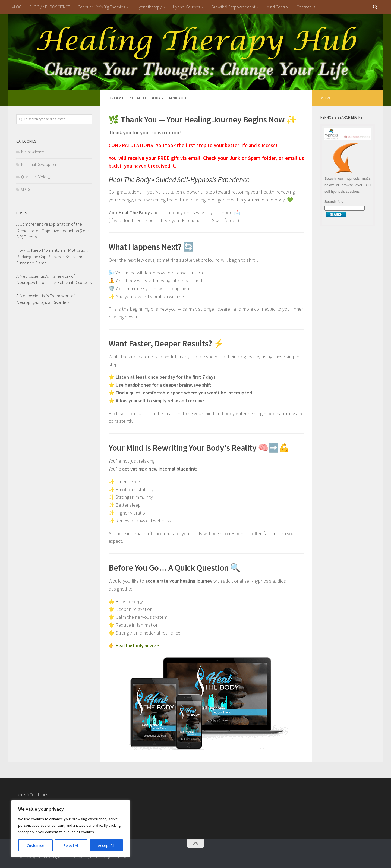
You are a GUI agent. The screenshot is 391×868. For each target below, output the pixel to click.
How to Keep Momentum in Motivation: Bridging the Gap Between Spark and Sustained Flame (52, 256)
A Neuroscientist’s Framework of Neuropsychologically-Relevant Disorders (54, 279)
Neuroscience (32, 152)
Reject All (71, 845)
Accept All (106, 845)
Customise (36, 845)
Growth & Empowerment (233, 7)
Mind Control (278, 7)
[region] (71, 829)
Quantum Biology (36, 177)
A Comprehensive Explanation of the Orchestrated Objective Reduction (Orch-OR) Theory (54, 230)
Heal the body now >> (139, 646)
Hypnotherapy (149, 7)
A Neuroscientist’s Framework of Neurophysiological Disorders (46, 299)
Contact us (306, 7)
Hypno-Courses (186, 7)
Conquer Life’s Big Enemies (101, 7)
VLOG (17, 7)
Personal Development (40, 164)
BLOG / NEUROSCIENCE (50, 7)
